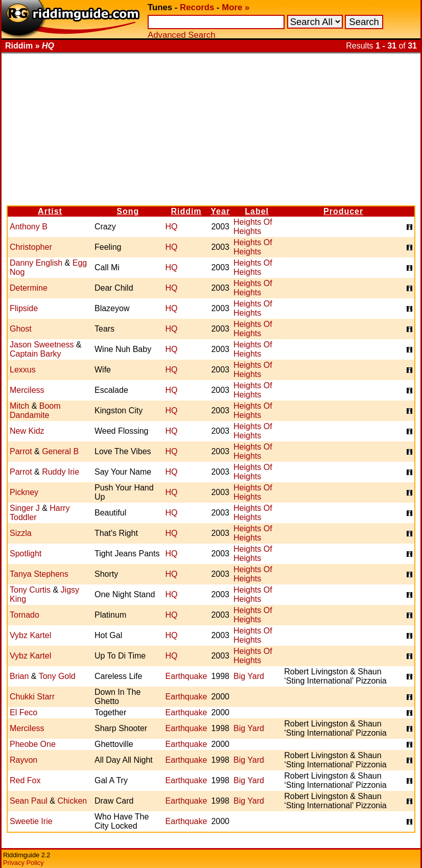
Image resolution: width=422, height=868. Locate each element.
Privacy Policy (24, 863)
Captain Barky (36, 354)
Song (128, 211)
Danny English (36, 263)
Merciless (27, 390)
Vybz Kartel (30, 635)
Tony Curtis (30, 590)
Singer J (25, 508)
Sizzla (21, 533)
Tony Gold (57, 676)
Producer (343, 211)
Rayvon (24, 760)
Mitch (19, 406)
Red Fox (25, 780)
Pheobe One (33, 744)
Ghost (21, 329)
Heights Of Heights (253, 227)
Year (220, 211)
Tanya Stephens (39, 574)
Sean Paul (29, 801)
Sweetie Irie (31, 821)
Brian (19, 676)
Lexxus (23, 370)
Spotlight (26, 554)
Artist (50, 211)
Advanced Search (181, 35)
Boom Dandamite (35, 410)
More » (236, 7)
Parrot (21, 451)
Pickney (24, 492)
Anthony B (29, 227)
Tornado (25, 615)
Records (197, 7)
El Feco (24, 712)
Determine (29, 288)
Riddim (186, 211)
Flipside (24, 308)
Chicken (72, 801)
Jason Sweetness (42, 345)
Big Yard (249, 676)
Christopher (31, 247)
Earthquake (186, 676)
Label (257, 211)
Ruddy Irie (61, 472)
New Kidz (27, 431)
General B (60, 451)
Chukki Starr (32, 697)
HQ (172, 227)
